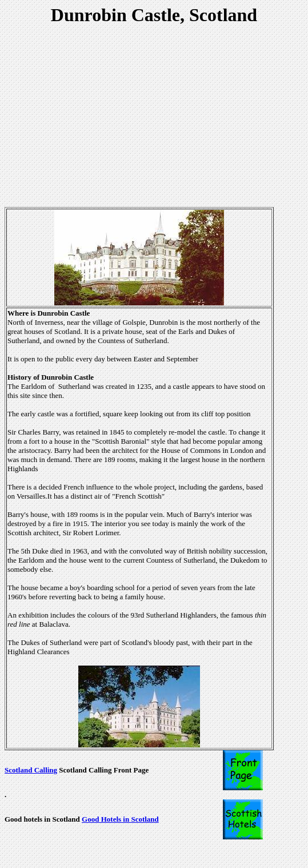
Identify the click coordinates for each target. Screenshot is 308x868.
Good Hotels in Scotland (120, 819)
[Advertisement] (156, 118)
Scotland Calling (31, 770)
